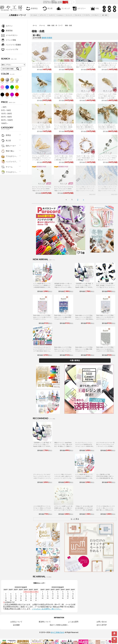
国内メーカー (8, 146)
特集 (94, 8)
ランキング (63, 8)
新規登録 (7, 31)
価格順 (44, 38)
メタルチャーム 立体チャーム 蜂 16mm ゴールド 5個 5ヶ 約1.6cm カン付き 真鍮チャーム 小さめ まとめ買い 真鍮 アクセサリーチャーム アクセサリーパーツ (85, 98)
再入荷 (47, 8)
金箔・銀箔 (105, 15)
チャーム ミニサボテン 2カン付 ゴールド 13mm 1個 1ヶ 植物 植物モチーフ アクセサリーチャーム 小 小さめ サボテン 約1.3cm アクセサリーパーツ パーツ (41, 129)
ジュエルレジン (61, 15)
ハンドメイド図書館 (11, 45)
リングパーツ (52, 15)
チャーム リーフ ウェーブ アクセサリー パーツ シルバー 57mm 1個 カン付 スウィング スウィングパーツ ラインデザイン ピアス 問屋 (108, 160)
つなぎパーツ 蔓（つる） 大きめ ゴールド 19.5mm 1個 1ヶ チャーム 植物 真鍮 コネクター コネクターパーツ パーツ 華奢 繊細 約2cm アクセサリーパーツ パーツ (64, 160)
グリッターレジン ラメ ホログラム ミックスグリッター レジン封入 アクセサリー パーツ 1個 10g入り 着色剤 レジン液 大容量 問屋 (42, 478)
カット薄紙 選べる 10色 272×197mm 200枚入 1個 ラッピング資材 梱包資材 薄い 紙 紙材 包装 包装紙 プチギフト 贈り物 (105, 478)
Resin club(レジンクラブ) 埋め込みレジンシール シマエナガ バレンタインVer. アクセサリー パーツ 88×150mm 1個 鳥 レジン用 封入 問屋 (63, 351)
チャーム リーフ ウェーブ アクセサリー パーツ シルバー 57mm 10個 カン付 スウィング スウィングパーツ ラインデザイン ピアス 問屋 (64, 191)
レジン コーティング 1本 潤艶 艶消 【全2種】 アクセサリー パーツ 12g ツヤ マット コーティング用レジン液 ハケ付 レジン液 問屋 (105, 287)
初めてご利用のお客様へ (59, 625)
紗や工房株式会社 (58, 632)
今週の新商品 (75, 360)
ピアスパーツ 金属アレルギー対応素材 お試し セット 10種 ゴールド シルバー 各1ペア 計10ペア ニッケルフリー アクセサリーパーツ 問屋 (63, 510)
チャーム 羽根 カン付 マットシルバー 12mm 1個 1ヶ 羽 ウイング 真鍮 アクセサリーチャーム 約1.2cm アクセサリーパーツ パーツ (85, 67)
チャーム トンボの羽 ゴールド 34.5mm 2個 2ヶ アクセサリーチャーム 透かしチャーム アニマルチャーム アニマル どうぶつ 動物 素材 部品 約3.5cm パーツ (42, 160)
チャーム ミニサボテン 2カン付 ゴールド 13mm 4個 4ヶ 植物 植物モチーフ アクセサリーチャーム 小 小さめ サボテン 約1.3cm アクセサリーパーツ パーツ (63, 129)
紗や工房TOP (102, 625)
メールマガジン (9, 35)
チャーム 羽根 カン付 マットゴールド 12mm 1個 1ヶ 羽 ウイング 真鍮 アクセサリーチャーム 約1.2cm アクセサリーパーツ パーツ (85, 191)
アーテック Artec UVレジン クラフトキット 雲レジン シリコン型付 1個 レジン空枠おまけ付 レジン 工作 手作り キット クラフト (106, 510)
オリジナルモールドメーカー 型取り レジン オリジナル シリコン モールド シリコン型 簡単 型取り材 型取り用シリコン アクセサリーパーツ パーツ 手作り (105, 446)
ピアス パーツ (43, 15)
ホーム (35, 25)
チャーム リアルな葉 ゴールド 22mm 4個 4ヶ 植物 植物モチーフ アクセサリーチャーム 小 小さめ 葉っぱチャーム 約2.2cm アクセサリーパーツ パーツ (108, 129)
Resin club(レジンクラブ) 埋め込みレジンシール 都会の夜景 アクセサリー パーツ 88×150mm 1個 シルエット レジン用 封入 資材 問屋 (63, 319)
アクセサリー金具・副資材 (9, 156)
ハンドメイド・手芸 (9, 162)
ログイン (7, 26)
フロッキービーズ (79, 15)
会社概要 (16, 625)
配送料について (45, 622)
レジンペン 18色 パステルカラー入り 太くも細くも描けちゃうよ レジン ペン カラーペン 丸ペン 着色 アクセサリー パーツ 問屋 (63, 478)
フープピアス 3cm (87, 15)
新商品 (6, 135)
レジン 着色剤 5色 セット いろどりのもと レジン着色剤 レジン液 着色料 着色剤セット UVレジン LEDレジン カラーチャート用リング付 (42, 287)
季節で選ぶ (8, 151)
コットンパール (70, 15)
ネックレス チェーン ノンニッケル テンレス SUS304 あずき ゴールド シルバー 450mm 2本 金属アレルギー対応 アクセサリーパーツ (84, 446)
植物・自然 (68, 25)
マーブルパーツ (96, 15)
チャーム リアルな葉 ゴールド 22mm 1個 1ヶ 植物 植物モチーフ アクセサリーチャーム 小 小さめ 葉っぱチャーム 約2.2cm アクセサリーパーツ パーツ (85, 129)
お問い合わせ (102, 622)
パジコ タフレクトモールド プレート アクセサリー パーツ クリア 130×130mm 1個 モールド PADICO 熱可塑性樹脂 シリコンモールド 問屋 (42, 351)
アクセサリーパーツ (9, 172)
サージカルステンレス (35, 15)
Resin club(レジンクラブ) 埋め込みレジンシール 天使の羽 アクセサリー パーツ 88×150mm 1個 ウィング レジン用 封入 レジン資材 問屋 (84, 319)
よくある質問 (73, 622)
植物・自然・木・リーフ (55, 25)
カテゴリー (79, 8)
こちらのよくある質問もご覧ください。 (47, 609)
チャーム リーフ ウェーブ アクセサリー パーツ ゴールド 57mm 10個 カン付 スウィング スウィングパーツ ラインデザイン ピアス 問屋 (42, 191)
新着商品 (32, 8)
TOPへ (114, 634)
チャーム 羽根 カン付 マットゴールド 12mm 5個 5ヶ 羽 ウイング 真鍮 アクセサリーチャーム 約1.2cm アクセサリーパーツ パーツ (108, 191)
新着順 (50, 38)
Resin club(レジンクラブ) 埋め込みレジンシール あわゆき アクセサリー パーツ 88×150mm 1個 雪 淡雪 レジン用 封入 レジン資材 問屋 (106, 351)
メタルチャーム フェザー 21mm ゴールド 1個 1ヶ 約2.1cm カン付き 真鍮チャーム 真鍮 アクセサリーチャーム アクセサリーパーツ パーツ (64, 98)
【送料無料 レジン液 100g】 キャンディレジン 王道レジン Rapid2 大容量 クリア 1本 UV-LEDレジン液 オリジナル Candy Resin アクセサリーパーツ (84, 287)
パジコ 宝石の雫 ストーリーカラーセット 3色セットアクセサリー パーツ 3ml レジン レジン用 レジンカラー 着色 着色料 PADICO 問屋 (42, 510)
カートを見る (114, 640)
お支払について (16, 622)
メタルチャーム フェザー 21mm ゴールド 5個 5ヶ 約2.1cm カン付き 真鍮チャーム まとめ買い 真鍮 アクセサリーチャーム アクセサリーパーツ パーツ (108, 98)
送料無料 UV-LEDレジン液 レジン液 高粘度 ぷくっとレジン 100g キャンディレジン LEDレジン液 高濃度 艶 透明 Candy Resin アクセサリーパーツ (63, 287)
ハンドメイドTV (10, 50)
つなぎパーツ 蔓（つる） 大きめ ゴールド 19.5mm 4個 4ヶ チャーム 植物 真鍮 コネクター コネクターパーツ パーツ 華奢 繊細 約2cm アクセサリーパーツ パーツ (86, 160)
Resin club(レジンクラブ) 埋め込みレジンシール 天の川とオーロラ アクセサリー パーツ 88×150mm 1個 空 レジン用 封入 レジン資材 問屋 (105, 319)
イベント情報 (8, 40)
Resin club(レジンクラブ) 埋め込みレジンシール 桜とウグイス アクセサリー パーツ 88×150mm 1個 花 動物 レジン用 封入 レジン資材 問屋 (42, 319)
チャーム (42, 25)
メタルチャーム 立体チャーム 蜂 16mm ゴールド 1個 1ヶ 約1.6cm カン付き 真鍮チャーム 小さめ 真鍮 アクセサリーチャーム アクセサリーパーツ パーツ (42, 98)
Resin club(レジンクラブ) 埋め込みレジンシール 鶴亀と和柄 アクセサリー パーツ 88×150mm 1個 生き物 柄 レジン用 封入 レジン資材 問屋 (84, 351)
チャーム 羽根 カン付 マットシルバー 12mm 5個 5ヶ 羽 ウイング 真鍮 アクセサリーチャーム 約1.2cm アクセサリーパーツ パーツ (108, 67)
